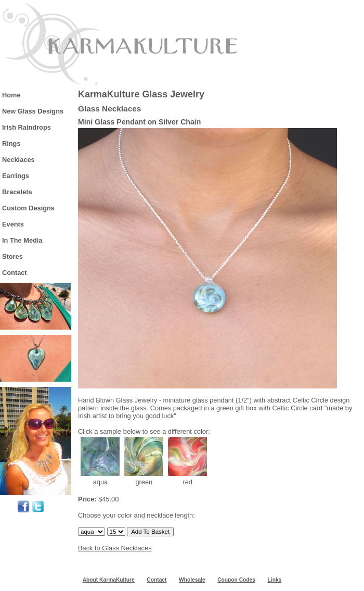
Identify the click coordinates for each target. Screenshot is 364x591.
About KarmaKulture (109, 580)
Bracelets (17, 192)
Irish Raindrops (27, 127)
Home (11, 95)
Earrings (16, 176)
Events (13, 224)
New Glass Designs (33, 111)
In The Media (22, 240)
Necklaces (18, 160)
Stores (12, 256)
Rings (11, 143)
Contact (15, 273)
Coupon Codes (236, 580)
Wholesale (192, 580)
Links (275, 580)
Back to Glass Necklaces (115, 548)
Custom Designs (28, 208)
